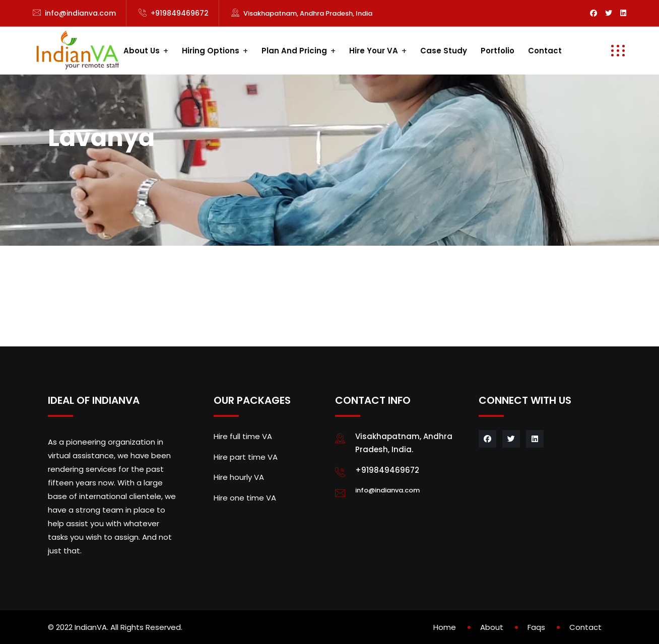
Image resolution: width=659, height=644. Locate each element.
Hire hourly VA (239, 477)
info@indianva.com (80, 13)
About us (142, 51)
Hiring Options (211, 51)
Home (445, 627)
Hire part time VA (246, 457)
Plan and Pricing (294, 51)
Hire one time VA (245, 498)
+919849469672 (180, 13)
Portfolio (498, 51)
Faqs (536, 627)
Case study (444, 51)
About (492, 627)
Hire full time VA (243, 436)
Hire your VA (374, 51)
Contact (545, 51)
